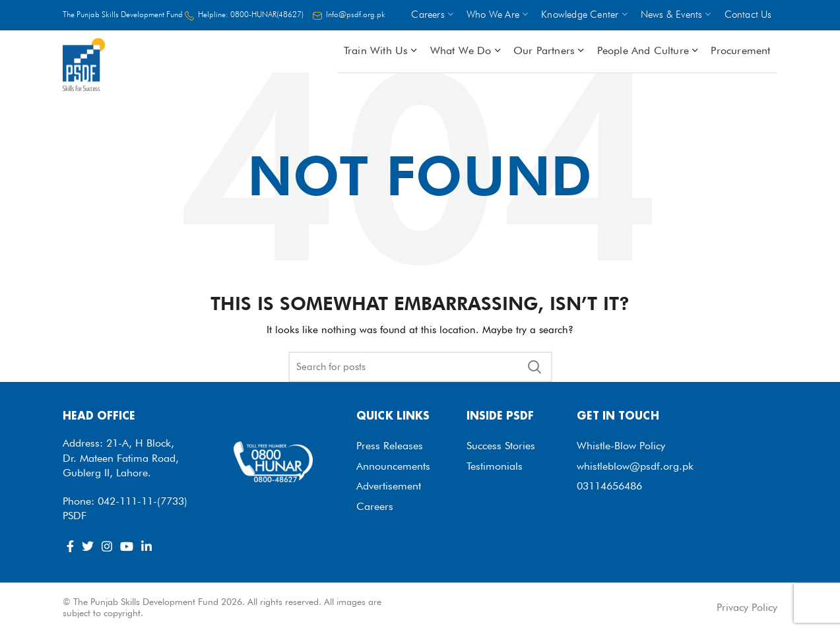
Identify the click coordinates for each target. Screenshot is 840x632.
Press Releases (390, 446)
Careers (375, 506)
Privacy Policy (747, 607)
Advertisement (389, 486)
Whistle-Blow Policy (621, 446)
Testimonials (495, 466)
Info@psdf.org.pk (356, 14)
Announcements (393, 466)
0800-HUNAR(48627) (267, 14)
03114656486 (609, 486)
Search (534, 367)
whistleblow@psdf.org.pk (635, 466)
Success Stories (501, 446)
